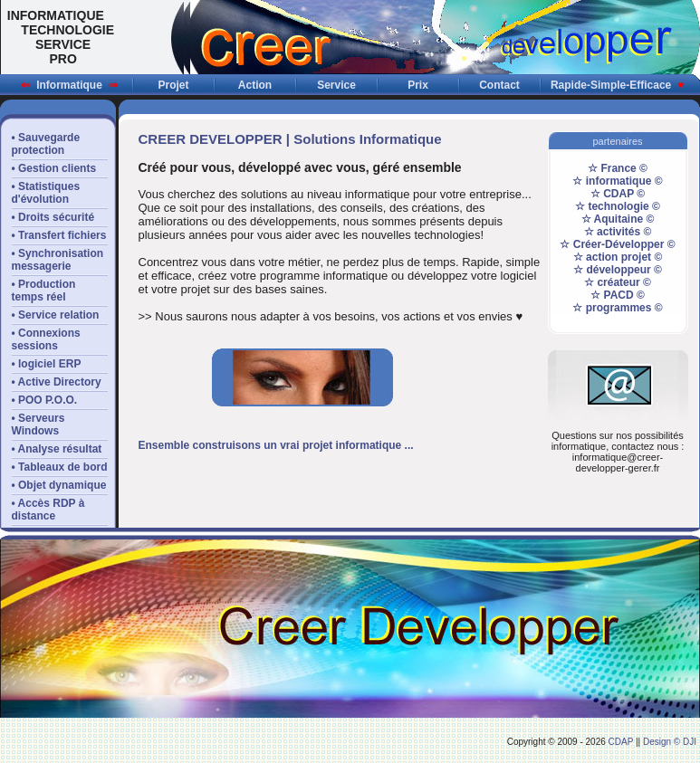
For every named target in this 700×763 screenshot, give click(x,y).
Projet (173, 85)
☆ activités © (618, 232)
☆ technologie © (618, 206)
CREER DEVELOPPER (211, 139)
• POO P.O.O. (45, 400)
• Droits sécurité (53, 217)
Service (336, 85)
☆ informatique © (617, 181)
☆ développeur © (618, 270)
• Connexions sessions (46, 339)
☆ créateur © (618, 282)
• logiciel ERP (47, 364)
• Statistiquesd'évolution (46, 193)
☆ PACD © (618, 295)
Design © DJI (670, 742)
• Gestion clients (54, 168)
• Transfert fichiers (59, 235)
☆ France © (618, 168)
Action (255, 85)
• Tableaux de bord (60, 467)
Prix (418, 85)
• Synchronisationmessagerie (58, 260)
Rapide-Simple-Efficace (617, 85)
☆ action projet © (618, 257)
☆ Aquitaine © (618, 219)
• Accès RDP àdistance (48, 510)
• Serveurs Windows (38, 424)
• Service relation (56, 315)
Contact (499, 85)
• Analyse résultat (57, 449)
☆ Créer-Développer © (617, 244)
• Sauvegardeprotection (46, 144)
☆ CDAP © (618, 194)
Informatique (69, 85)
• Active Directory (57, 382)
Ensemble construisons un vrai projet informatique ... (276, 445)
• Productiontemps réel (44, 291)
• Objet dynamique (59, 485)
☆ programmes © (617, 308)
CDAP (621, 742)
